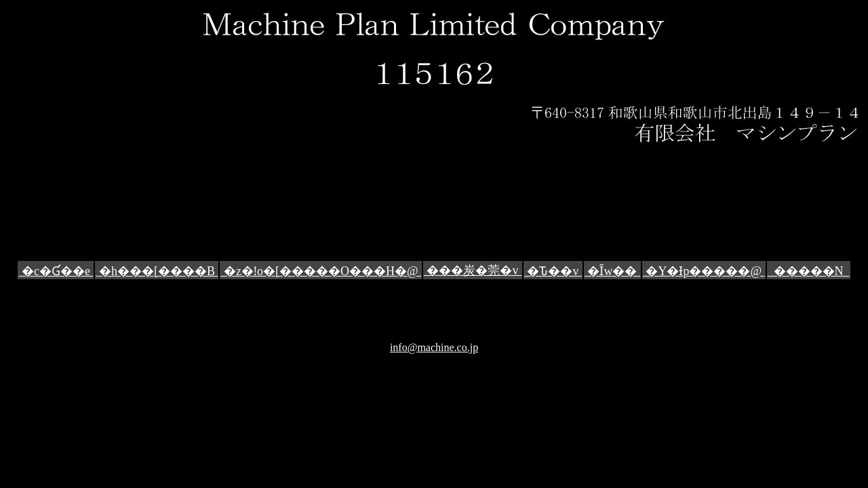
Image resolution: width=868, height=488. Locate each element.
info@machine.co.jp (434, 347)
